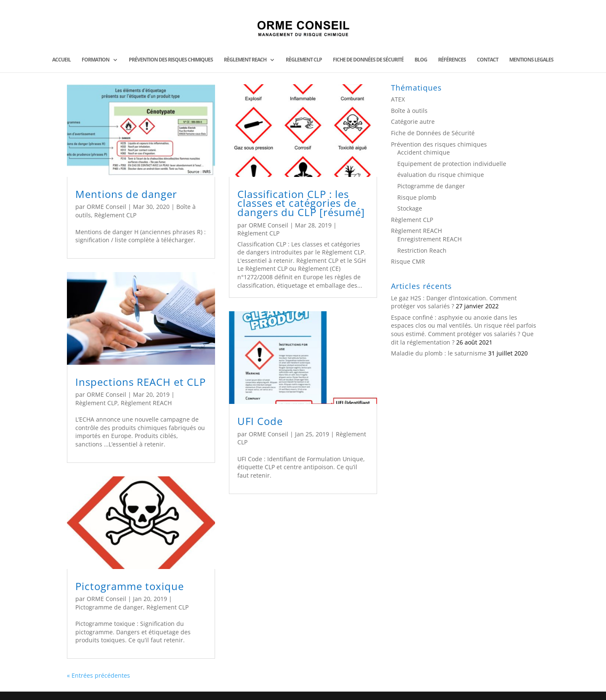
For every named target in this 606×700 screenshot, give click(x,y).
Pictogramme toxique (130, 586)
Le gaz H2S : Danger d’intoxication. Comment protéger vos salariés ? (454, 302)
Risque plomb (417, 197)
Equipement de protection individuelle (452, 164)
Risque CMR (408, 261)
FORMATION (96, 60)
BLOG (421, 60)
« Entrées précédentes (98, 675)
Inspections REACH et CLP (141, 382)
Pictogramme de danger (109, 607)
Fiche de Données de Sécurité (433, 133)
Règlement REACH (245, 60)
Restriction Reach (422, 250)
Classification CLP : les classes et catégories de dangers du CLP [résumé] (301, 203)
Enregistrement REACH (429, 239)
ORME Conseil (106, 207)
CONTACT (488, 60)
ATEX (398, 99)
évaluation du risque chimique (441, 175)
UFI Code (260, 421)
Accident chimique (424, 152)
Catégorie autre (413, 122)
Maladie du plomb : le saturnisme (439, 353)
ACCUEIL (61, 60)
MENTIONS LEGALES (531, 60)
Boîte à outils (409, 111)
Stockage (410, 208)
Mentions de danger (126, 194)
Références (452, 60)
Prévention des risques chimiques (171, 60)
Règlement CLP (304, 60)
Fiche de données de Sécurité (368, 60)
